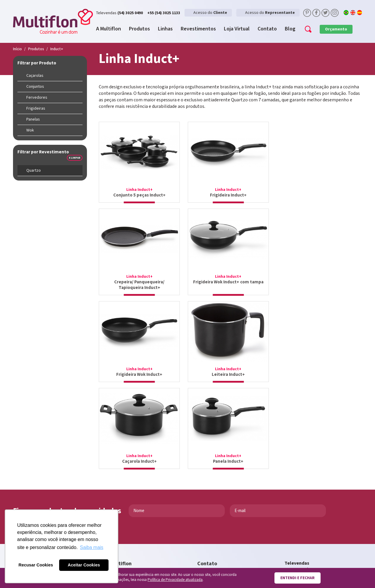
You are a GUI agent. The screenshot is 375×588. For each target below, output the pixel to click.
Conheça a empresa (131, 490)
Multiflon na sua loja (132, 507)
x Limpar (75, 158)
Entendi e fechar (298, 578)
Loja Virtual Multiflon (133, 499)
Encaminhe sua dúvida (133, 516)
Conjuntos (35, 87)
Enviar (25, 436)
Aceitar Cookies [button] (84, 565)
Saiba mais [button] (92, 547)
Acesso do (210, 13)
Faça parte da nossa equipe (138, 524)
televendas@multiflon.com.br (315, 496)
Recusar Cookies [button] (36, 565)
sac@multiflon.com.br (220, 505)
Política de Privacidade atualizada (175, 580)
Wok (30, 130)
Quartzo (34, 170)
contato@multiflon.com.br (225, 499)
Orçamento (336, 29)
